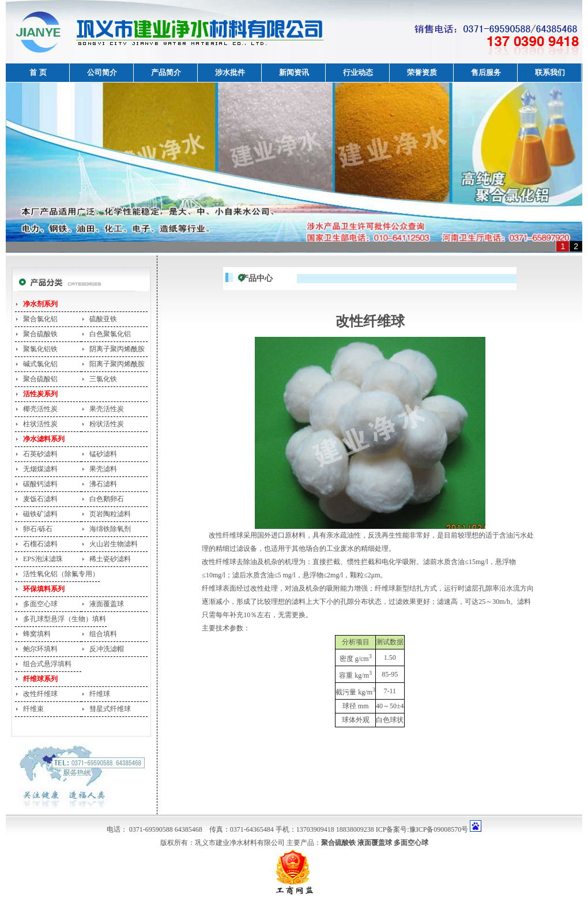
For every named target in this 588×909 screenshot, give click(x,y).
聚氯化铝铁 (40, 349)
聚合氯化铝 (40, 319)
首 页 (38, 72)
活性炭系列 (40, 394)
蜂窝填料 (37, 634)
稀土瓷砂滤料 (110, 559)
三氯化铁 (103, 379)
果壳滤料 (103, 469)
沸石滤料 (103, 484)
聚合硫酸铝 (40, 379)
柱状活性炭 (40, 424)
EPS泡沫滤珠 (43, 559)
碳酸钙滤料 (40, 484)
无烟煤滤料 (40, 469)
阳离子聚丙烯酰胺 (117, 364)
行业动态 (358, 72)
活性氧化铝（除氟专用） (61, 574)
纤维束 (33, 709)
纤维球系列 (40, 679)
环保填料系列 (44, 589)
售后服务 (486, 72)
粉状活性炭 (107, 424)
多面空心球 (40, 604)
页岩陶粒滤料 (110, 514)
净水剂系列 (40, 304)
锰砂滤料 (103, 454)
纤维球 (100, 694)
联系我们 (550, 72)
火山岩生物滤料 (114, 544)
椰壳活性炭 (40, 409)
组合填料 (103, 634)
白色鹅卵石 (107, 499)
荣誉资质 (422, 72)
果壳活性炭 (107, 409)
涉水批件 (230, 72)
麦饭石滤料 (40, 499)
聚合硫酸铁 (40, 334)
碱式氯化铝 (40, 364)
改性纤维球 (40, 694)
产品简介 (166, 72)
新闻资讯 (294, 72)
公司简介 (102, 72)
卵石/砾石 (38, 529)
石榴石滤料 (40, 544)
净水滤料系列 (44, 439)
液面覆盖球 (107, 604)
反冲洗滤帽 (107, 649)
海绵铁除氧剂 (110, 529)
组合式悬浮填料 (47, 664)
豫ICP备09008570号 (439, 829)
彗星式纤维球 (110, 709)
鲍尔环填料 (40, 649)
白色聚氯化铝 (110, 334)
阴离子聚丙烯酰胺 (117, 349)
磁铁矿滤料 (40, 514)
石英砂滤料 (40, 454)
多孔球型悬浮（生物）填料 (65, 619)
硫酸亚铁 (103, 319)
